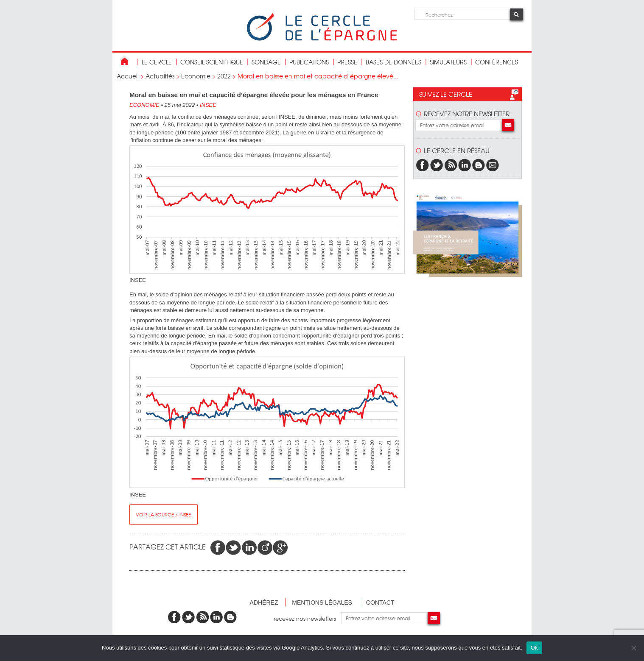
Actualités (160, 76)
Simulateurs (448, 62)
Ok (534, 648)
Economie (196, 76)
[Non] (633, 648)
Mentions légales (322, 602)
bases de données (393, 62)
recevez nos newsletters (307, 618)
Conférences (497, 62)
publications (309, 62)
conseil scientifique (212, 62)
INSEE (208, 105)
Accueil (128, 76)
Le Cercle (157, 62)
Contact (380, 602)
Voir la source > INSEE (163, 514)
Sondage (266, 62)
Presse (347, 62)
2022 (224, 76)
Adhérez (264, 602)
